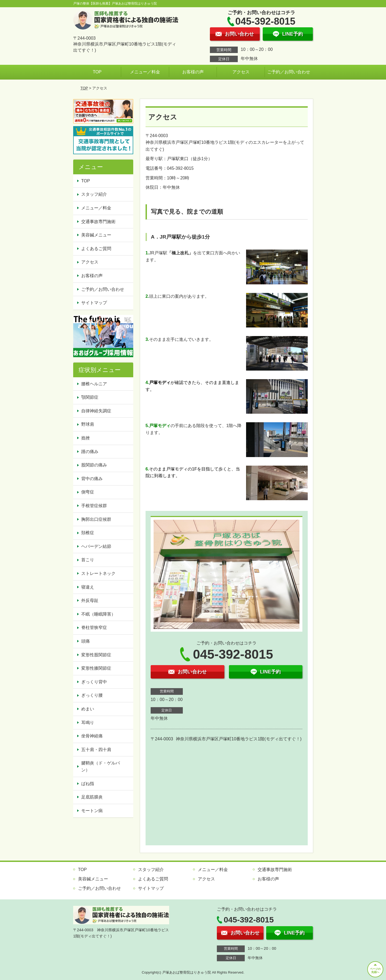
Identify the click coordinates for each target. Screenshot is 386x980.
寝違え (88, 587)
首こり (88, 560)
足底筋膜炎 (92, 797)
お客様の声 (193, 72)
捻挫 (86, 438)
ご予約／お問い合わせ (289, 72)
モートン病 (92, 811)
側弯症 (88, 492)
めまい (88, 709)
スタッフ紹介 (94, 194)
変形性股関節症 (96, 655)
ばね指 (88, 784)
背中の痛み (92, 479)
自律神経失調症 (96, 411)
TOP (97, 72)
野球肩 (88, 424)
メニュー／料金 (145, 72)
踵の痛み (90, 452)
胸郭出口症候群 (96, 519)
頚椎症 (88, 533)
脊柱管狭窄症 (94, 627)
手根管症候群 (94, 506)
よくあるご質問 (96, 249)
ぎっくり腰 (92, 695)
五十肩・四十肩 (96, 750)
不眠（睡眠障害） (98, 614)
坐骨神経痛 (92, 736)
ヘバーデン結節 (96, 546)
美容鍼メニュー (96, 235)
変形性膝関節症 (96, 668)
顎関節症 (90, 397)
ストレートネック (98, 573)
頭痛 (86, 641)
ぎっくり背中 (94, 682)
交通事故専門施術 (98, 222)
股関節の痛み (94, 465)
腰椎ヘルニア (94, 384)
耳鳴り (88, 723)
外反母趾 (90, 600)
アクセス (241, 72)
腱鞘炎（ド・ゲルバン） (101, 766)
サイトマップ (94, 303)
